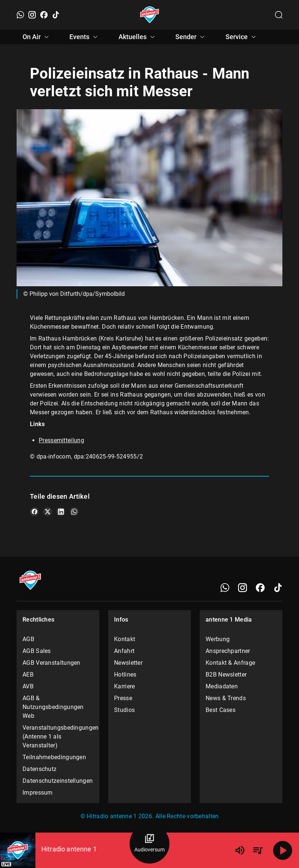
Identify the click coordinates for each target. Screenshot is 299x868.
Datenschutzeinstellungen (58, 781)
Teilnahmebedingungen (54, 757)
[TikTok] (56, 15)
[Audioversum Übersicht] (149, 844)
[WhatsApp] (20, 15)
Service (242, 37)
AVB (28, 686)
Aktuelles (138, 37)
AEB (28, 675)
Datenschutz (39, 769)
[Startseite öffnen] (150, 15)
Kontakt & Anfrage (230, 663)
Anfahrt (124, 651)
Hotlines (125, 675)
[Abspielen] (283, 850)
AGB (28, 639)
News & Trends (226, 698)
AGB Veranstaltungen (51, 663)
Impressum (38, 793)
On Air (37, 37)
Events (85, 37)
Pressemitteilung (61, 440)
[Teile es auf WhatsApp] (74, 512)
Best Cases (221, 710)
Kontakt (125, 639)
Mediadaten (222, 686)
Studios (124, 710)
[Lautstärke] (240, 850)
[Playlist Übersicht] (258, 850)
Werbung (218, 639)
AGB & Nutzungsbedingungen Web (53, 707)
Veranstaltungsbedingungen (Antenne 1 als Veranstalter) (58, 736)
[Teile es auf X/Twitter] (48, 512)
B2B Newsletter (226, 675)
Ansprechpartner (228, 651)
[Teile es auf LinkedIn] (61, 512)
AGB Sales (37, 651)
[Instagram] (32, 15)
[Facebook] (44, 15)
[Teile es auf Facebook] (34, 512)
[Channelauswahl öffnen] (279, 15)
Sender (191, 37)
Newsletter (128, 663)
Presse (123, 698)
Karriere (124, 686)
